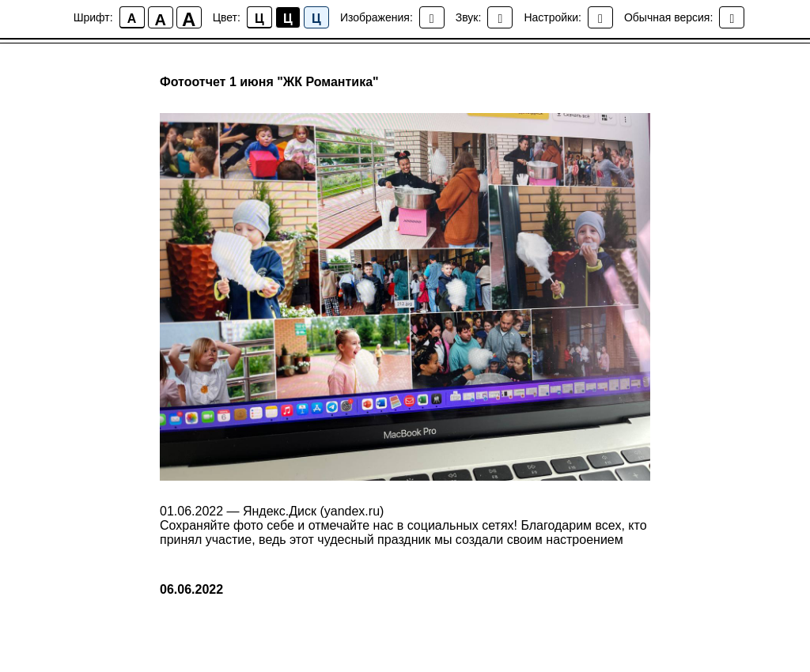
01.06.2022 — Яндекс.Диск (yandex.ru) (272, 511)
